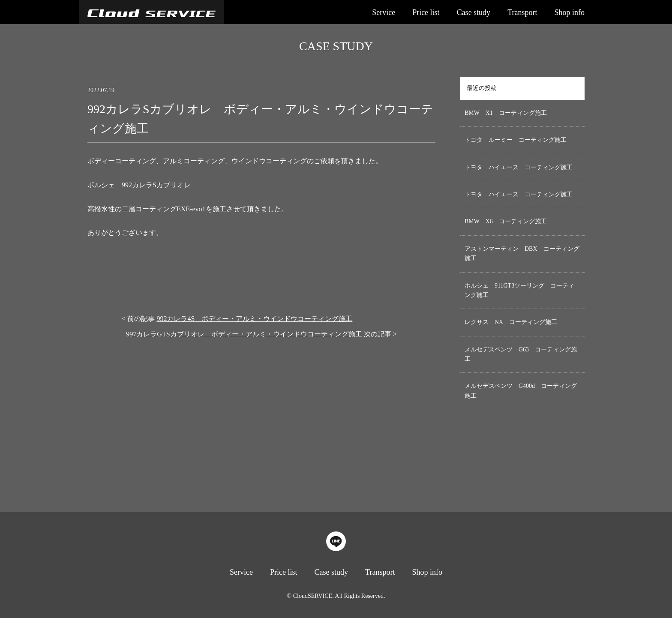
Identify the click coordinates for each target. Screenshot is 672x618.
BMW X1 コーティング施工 (506, 113)
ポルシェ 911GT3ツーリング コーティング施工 (519, 290)
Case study (474, 12)
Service (384, 12)
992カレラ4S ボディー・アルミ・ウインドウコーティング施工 (254, 319)
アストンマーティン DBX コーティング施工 (522, 253)
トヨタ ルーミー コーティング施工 (516, 140)
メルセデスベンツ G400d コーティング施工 (521, 391)
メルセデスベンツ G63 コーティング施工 (521, 354)
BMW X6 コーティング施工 (506, 221)
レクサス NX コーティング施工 (511, 322)
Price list (426, 12)
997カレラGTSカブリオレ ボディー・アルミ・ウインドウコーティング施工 (244, 334)
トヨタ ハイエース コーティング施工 (519, 167)
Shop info (569, 12)
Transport (522, 12)
